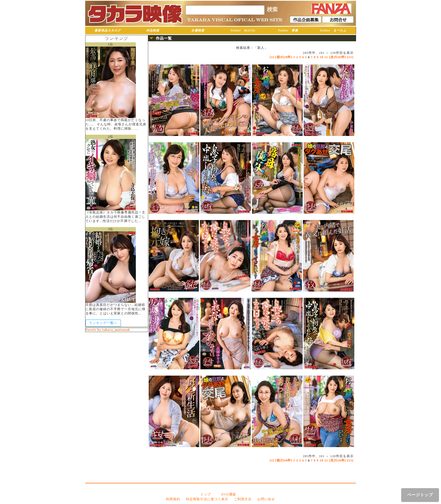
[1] (272, 57)
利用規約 (173, 499)
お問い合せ (266, 499)
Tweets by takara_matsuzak (108, 330)
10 (321, 57)
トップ (206, 494)
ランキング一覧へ (103, 323)
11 (326, 57)
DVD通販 (229, 494)
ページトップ (420, 495)
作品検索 (153, 30)
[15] (350, 57)
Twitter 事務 (288, 30)
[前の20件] (284, 57)
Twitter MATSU (243, 30)
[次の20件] (338, 57)
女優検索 (198, 30)
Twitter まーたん (333, 30)
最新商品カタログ (108, 30)
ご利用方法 (243, 499)
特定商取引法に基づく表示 (207, 499)
